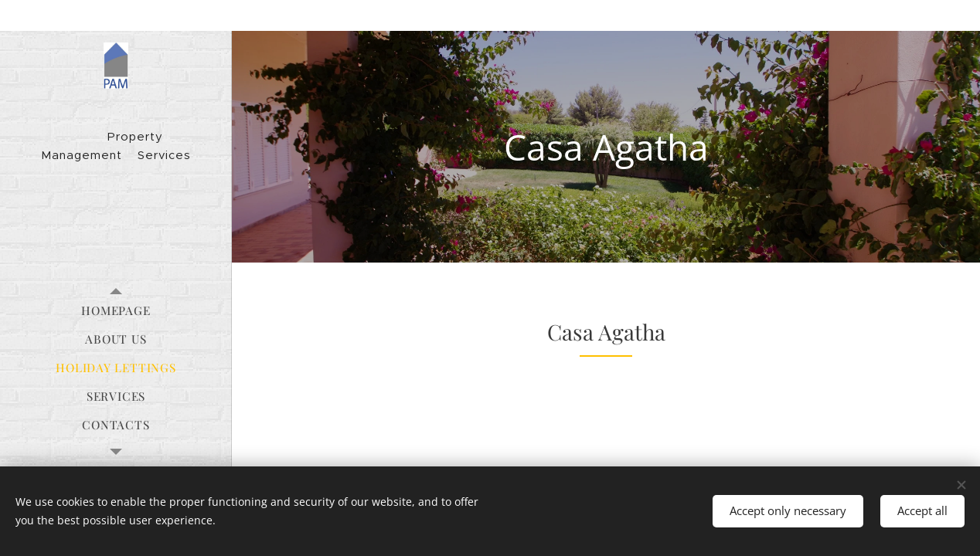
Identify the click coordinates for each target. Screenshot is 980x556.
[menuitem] (116, 311)
